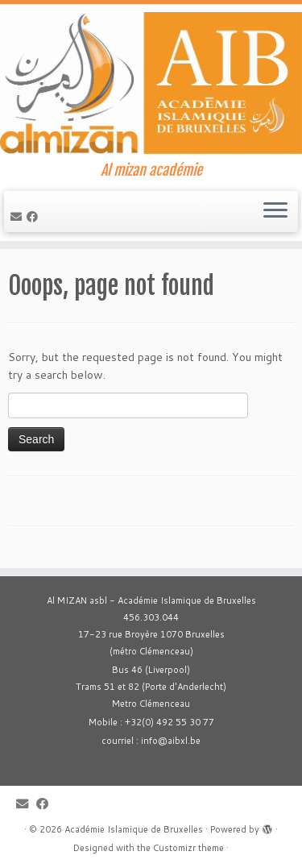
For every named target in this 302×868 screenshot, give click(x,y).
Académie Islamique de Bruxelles (134, 829)
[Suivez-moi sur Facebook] (35, 217)
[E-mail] (19, 217)
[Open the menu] (275, 212)
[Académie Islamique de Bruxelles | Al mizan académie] (151, 83)
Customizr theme (188, 848)
